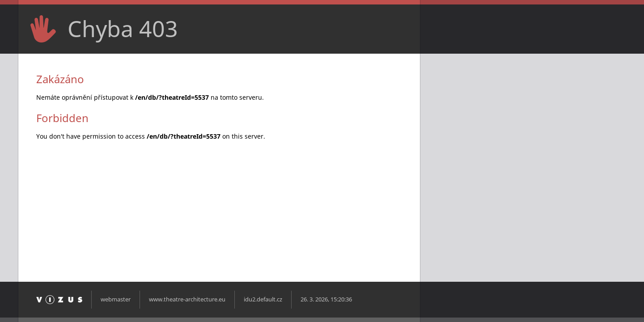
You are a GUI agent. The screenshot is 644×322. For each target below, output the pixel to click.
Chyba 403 (123, 29)
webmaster (116, 299)
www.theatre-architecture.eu (187, 299)
